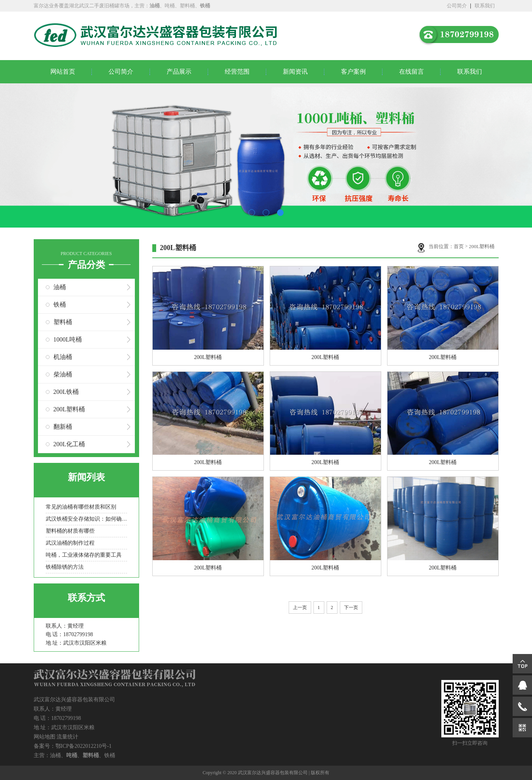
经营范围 (237, 72)
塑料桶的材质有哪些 (70, 531)
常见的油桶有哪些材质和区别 (81, 507)
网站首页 (63, 72)
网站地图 (45, 737)
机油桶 (63, 357)
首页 (459, 246)
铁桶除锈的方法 (65, 567)
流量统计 (67, 737)
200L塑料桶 (69, 409)
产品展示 (179, 72)
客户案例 (353, 72)
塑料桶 (63, 322)
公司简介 (457, 6)
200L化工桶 (69, 444)
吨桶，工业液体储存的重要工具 (84, 555)
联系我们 (485, 6)
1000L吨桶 (68, 339)
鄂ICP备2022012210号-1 (84, 746)
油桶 (60, 287)
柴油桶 (63, 374)
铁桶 (60, 305)
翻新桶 (63, 427)
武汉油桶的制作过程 (70, 543)
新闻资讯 (295, 72)
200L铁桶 (66, 392)
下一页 (351, 607)
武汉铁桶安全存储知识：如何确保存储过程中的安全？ (86, 519)
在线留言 (411, 72)
